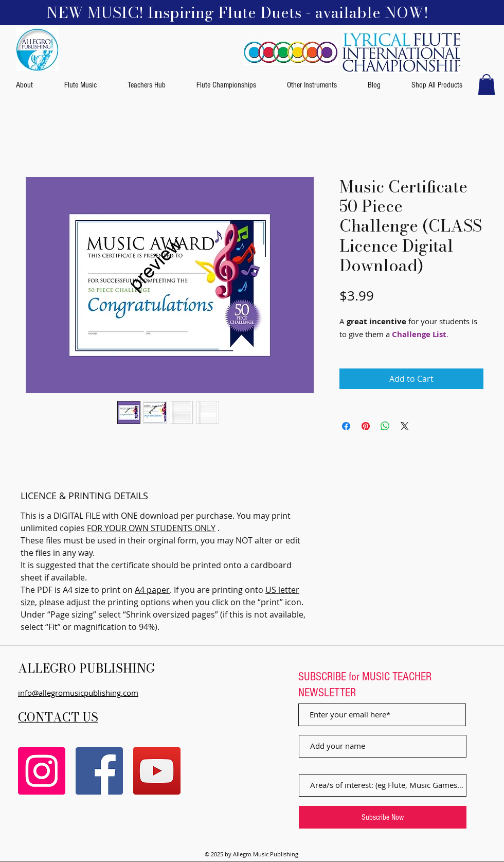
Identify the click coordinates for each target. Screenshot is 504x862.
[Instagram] (42, 771)
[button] (487, 85)
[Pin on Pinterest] (366, 426)
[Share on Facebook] (346, 426)
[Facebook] (99, 771)
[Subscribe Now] (383, 817)
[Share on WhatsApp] (385, 426)
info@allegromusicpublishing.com (78, 693)
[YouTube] (157, 771)
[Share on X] (405, 426)
